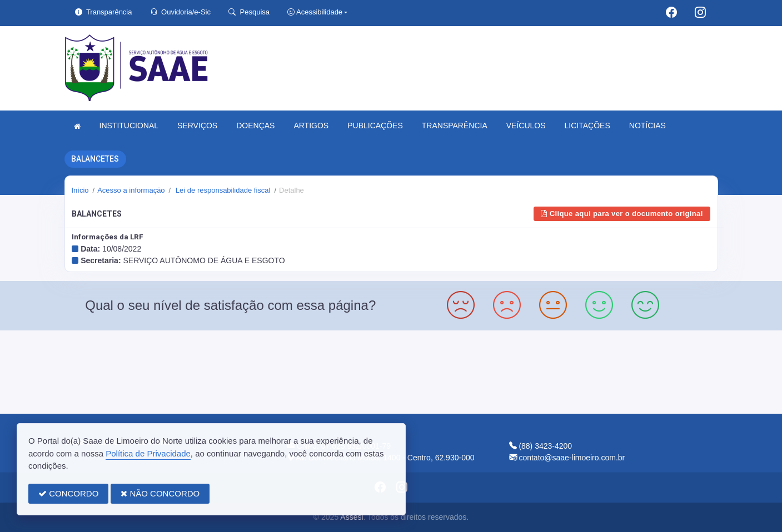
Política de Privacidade (148, 453)
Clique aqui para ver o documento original (622, 214)
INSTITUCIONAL (129, 126)
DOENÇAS (255, 126)
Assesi (352, 517)
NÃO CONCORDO (160, 493)
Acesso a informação (131, 190)
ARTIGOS (311, 126)
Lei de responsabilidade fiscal (222, 190)
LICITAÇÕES (587, 126)
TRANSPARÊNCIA (455, 126)
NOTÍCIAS (647, 126)
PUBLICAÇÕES (375, 126)
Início (80, 190)
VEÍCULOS (526, 126)
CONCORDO (68, 493)
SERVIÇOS (197, 126)
